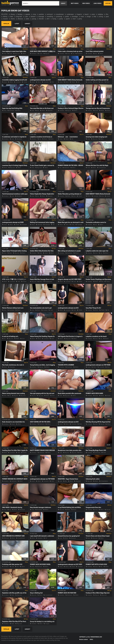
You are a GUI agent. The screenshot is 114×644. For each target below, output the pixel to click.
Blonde (108, 510)
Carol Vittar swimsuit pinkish (95, 51)
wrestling (50, 16)
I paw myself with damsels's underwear (42, 536)
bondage (75, 16)
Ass (73, 53)
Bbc (66, 481)
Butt (102, 281)
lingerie (79, 14)
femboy (20, 14)
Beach (46, 139)
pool (107, 16)
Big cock (17, 53)
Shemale (12, 367)
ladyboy (100, 14)
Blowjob (50, 110)
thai (95, 16)
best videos (75, 3)
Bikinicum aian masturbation (68, 137)
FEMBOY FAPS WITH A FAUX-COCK (96, 564)
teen (12, 16)
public (67, 16)
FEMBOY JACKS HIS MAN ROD (67, 593)
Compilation (104, 481)
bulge (89, 16)
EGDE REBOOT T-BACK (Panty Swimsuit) (70, 80)
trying (54, 19)
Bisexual (78, 481)
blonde (41, 19)
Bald (89, 538)
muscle (5, 19)
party (80, 19)
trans (82, 16)
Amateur (34, 53)
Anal (5, 53)
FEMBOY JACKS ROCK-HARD (94, 393)
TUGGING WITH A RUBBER (66, 365)
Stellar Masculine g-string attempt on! (70, 194)
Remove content (84, 639)
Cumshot (18, 82)
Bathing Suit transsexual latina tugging (42, 222)
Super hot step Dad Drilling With (12, 108)
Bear (11, 253)
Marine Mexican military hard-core (13, 308)
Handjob (24, 224)
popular (6, 24)
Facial (109, 395)
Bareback (80, 53)
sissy (35, 14)
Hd (79, 82)
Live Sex (108, 3)
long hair (19, 16)
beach (87, 14)
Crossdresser (102, 168)
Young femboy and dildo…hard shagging (43, 365)
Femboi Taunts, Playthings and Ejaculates (99, 279)
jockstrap (59, 16)
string (101, 16)
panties (41, 14)
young (34, 19)
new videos (86, 3)
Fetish (25, 82)
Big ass (47, 53)
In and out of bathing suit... (11, 336)
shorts (13, 19)
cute (26, 16)
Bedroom (67, 168)
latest (17, 24)
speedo (28, 14)
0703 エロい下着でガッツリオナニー (14, 279)
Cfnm (67, 224)
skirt (48, 19)
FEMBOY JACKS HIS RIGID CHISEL (40, 564)
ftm (107, 14)
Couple (47, 624)
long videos (98, 3)
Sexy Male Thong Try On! (93, 308)
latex (28, 19)
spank (68, 19)
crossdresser (60, 14)
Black (39, 339)
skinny (5, 16)
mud (74, 19)
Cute (52, 310)
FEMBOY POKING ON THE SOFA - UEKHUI (71, 165)
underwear (70, 14)
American (98, 452)
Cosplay (45, 310)
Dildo (108, 110)
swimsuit (50, 14)
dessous (20, 19)
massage (41, 16)
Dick (53, 82)
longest (27, 24)
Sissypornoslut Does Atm (93, 507)
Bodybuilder (49, 281)
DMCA (91, 639)
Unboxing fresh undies (93, 479)
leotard (33, 16)
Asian (11, 53)
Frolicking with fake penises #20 (12, 564)
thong (13, 14)
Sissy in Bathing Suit (36, 593)
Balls (13, 595)
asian (93, 14)
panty (61, 19)
